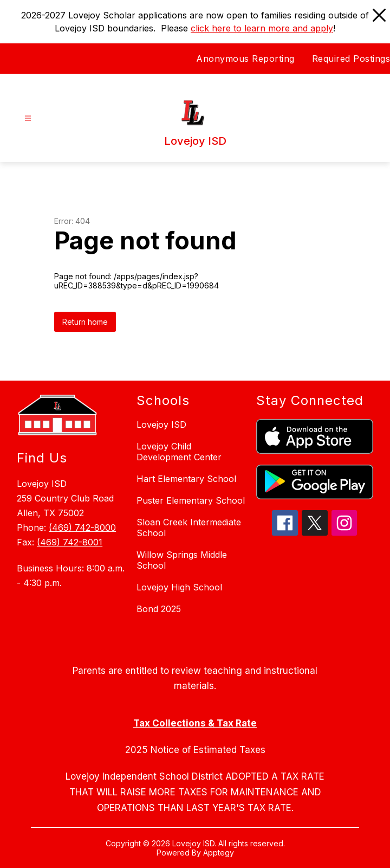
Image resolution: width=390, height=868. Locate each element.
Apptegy (219, 853)
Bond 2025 (159, 609)
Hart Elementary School (186, 479)
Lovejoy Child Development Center (179, 452)
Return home (85, 322)
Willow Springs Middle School (182, 560)
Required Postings (351, 59)
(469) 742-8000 (82, 528)
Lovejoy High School (179, 587)
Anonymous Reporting (245, 59)
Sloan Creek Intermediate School (189, 528)
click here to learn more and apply (262, 28)
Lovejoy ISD (161, 425)
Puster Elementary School (191, 500)
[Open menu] (28, 118)
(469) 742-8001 (70, 542)
